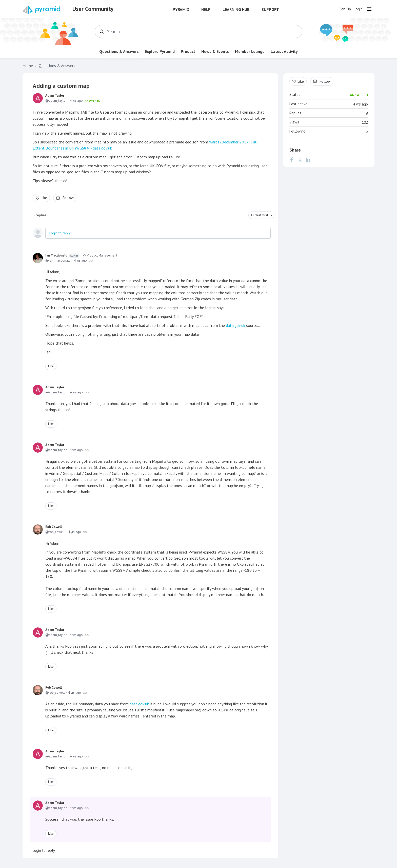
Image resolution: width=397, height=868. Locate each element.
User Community (93, 9)
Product (188, 51)
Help (206, 9)
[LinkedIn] (308, 160)
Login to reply (60, 233)
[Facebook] (292, 160)
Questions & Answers (119, 51)
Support (270, 9)
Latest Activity (284, 51)
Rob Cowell (54, 527)
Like (44, 198)
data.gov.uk (235, 325)
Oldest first (260, 215)
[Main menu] (369, 9)
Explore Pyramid (160, 51)
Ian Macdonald (62, 256)
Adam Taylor (55, 96)
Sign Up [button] (345, 9)
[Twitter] (300, 160)
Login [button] (358, 9)
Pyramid (181, 9)
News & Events (215, 51)
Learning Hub (236, 9)
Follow (68, 198)
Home (28, 66)
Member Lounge (250, 51)
